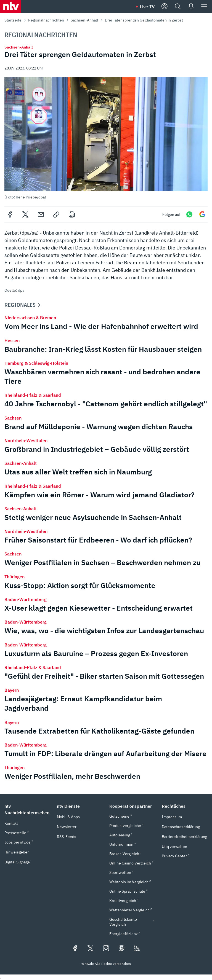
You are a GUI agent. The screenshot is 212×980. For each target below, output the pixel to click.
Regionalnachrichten (46, 20)
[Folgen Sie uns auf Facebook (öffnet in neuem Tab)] (75, 949)
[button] (106, 138)
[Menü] (204, 7)
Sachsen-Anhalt (84, 20)
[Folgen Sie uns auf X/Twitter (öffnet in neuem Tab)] (91, 949)
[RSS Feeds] (137, 949)
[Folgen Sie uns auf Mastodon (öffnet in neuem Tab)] (121, 949)
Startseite (13, 20)
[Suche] (178, 7)
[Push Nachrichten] (191, 7)
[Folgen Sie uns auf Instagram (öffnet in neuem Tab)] (106, 949)
